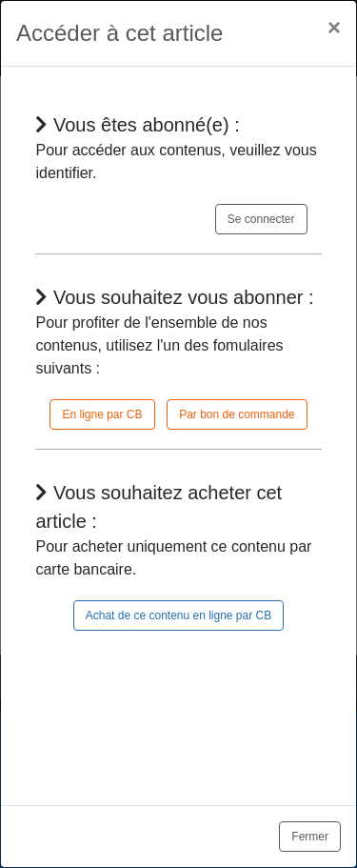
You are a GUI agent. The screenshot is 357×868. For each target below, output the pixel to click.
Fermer (310, 837)
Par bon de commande (237, 414)
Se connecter (261, 219)
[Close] (334, 28)
